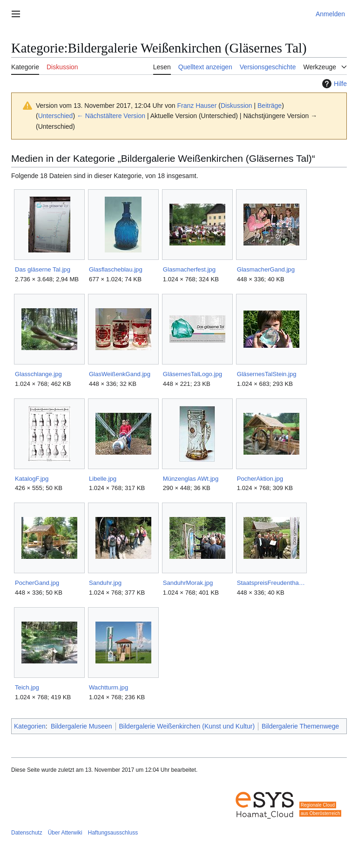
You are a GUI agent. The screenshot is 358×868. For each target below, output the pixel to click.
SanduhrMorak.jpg (188, 583)
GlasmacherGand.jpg (266, 269)
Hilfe (333, 84)
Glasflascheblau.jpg (116, 269)
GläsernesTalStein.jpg (267, 374)
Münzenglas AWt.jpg (191, 479)
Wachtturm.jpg (108, 687)
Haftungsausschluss (113, 833)
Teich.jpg (27, 687)
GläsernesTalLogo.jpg (193, 374)
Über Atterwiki (65, 833)
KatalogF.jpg (32, 479)
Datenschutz (27, 833)
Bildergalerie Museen (81, 726)
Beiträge (270, 106)
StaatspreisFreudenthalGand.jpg (271, 583)
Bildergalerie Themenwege (300, 726)
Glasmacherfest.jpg (189, 269)
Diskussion (236, 106)
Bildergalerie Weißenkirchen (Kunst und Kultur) (187, 726)
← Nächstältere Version (111, 116)
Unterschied (56, 116)
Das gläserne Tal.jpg (43, 269)
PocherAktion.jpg (260, 479)
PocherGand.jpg (37, 583)
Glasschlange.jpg (38, 374)
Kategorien (30, 726)
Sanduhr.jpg (105, 583)
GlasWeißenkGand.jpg (120, 374)
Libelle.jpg (103, 479)
